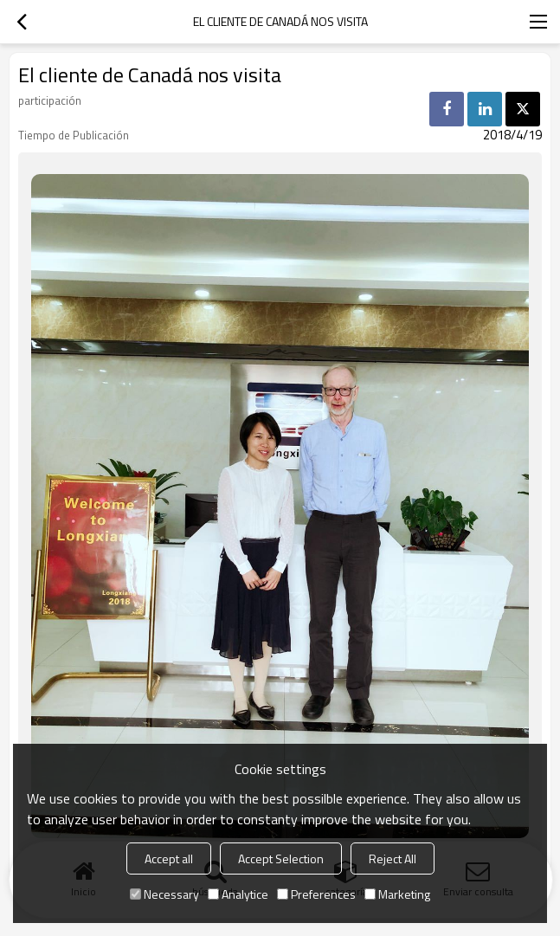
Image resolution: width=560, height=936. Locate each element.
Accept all (169, 859)
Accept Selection (281, 859)
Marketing (397, 894)
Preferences (316, 894)
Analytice (238, 894)
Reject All (393, 859)
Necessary (164, 894)
